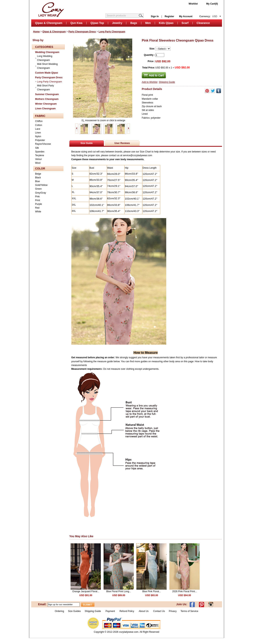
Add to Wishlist (150, 82)
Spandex (40, 152)
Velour (39, 159)
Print (38, 200)
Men (148, 23)
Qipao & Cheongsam (49, 23)
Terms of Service (189, 611)
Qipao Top (97, 23)
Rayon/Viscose (43, 144)
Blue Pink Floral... (152, 591)
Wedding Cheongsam (47, 52)
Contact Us (159, 611)
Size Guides (74, 611)
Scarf (185, 23)
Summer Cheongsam (47, 94)
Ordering (59, 611)
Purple (39, 204)
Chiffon (39, 121)
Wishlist (193, 4)
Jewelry (117, 23)
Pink (37, 197)
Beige (38, 174)
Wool (38, 163)
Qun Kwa (76, 23)
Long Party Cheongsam (112, 32)
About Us (144, 611)
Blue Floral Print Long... (119, 591)
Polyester (40, 140)
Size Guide (86, 143)
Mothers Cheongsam (47, 99)
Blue (38, 181)
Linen (38, 133)
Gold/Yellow (41, 185)
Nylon (38, 136)
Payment (110, 611)
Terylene (40, 155)
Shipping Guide (167, 82)
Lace (38, 129)
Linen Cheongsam (45, 109)
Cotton (39, 125)
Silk (37, 148)
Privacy (173, 611)
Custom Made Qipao (47, 73)
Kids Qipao (166, 23)
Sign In (155, 16)
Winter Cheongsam (46, 104)
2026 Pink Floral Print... (185, 591)
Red (37, 208)
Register (169, 16)
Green (38, 189)
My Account (186, 16)
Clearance (203, 23)
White (38, 212)
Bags (134, 23)
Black (38, 178)
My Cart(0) (212, 4)
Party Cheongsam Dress (82, 32)
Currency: (208, 16)
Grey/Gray (41, 193)
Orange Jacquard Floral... (86, 591)
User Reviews (122, 143)
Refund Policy (127, 611)
